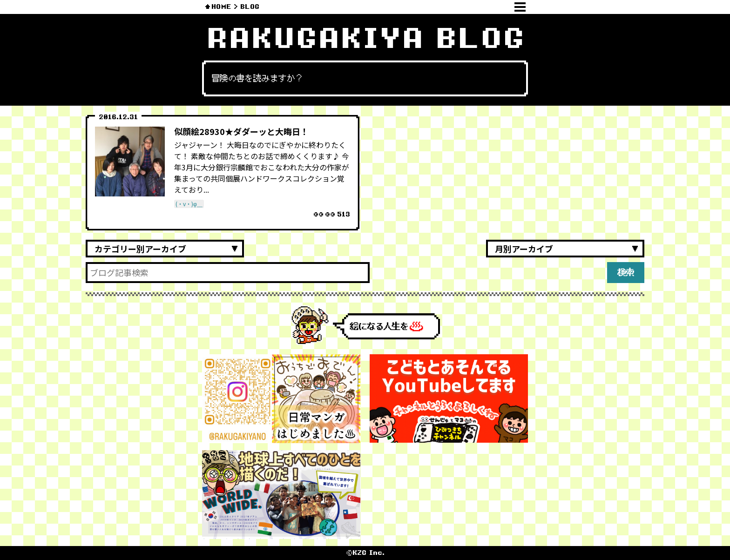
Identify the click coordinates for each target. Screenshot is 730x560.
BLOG (250, 7)
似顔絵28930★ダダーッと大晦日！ (241, 131)
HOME (221, 7)
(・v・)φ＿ (189, 204)
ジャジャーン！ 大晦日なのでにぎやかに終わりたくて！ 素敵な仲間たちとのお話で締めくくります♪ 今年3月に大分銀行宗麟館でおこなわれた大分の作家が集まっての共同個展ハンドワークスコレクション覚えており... (262, 167)
